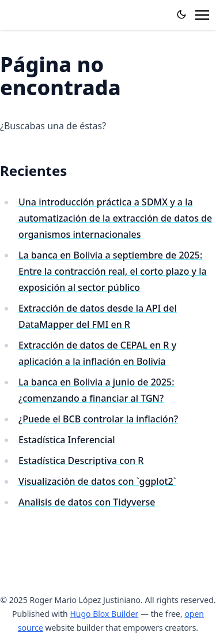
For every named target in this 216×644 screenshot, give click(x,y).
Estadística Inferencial (67, 440)
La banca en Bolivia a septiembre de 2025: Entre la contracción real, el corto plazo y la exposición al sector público (113, 271)
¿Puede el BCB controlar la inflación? (98, 419)
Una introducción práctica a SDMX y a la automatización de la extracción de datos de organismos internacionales (115, 218)
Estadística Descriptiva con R (81, 460)
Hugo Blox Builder (104, 614)
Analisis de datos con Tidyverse (87, 502)
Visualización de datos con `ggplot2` (97, 481)
